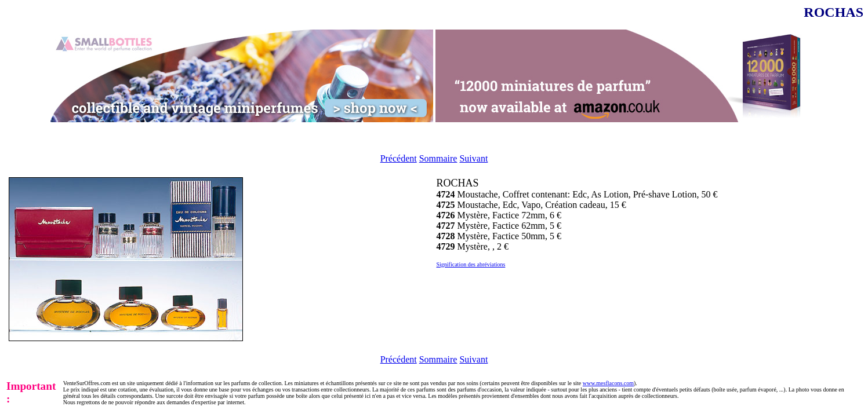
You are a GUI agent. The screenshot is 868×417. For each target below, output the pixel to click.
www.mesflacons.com (608, 383)
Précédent (399, 158)
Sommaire (438, 158)
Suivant (473, 158)
